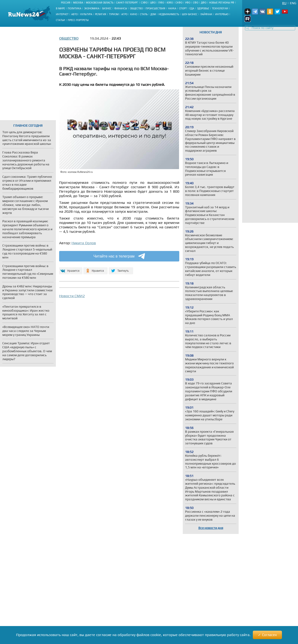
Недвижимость (169, 14)
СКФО (179, 3)
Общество (136, 8)
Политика (74, 8)
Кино (134, 14)
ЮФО (170, 3)
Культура (86, 14)
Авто (74, 14)
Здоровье (203, 8)
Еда (192, 8)
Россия (66, 3)
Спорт (183, 8)
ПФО (161, 3)
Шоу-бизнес (190, 14)
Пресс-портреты (78, 20)
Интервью (222, 14)
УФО (188, 3)
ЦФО (153, 3)
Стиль (144, 14)
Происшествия (155, 8)
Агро (124, 14)
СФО (196, 3)
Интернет (62, 14)
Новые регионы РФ (222, 3)
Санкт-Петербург (127, 3)
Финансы (121, 8)
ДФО (204, 3)
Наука (172, 8)
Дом (153, 14)
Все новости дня (211, 528)
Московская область (100, 3)
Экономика (92, 8)
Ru (284, 3)
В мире (60, 8)
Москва (78, 3)
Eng (293, 3)
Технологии (220, 8)
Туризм (114, 14)
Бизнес (107, 8)
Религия (101, 14)
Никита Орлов (84, 243)
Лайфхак (206, 14)
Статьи (60, 20)
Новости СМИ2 (72, 296)
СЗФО (144, 3)
